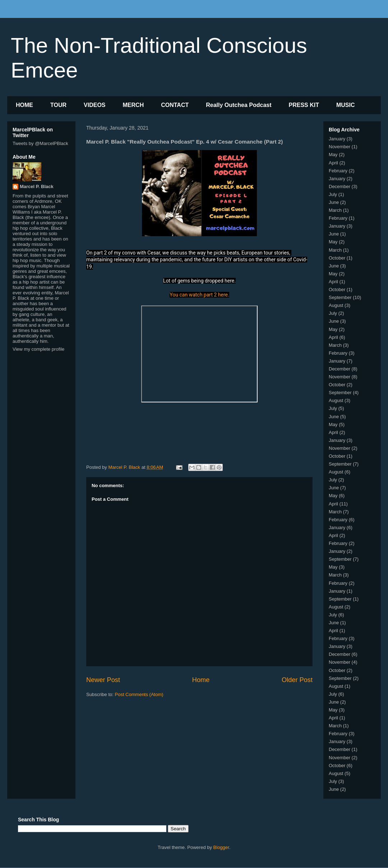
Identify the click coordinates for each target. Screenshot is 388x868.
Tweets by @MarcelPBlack (40, 143)
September (340, 297)
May (333, 155)
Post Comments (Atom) (139, 694)
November (339, 147)
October (337, 258)
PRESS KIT (304, 105)
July (333, 194)
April (333, 163)
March (335, 210)
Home (201, 680)
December (339, 186)
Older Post (297, 680)
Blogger (221, 847)
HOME (24, 105)
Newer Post (103, 680)
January (337, 139)
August (336, 305)
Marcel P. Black (37, 186)
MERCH (133, 105)
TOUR (58, 105)
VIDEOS (94, 105)
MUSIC (346, 105)
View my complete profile (38, 349)
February (338, 171)
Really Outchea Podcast (239, 105)
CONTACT (175, 105)
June (334, 202)
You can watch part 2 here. (199, 295)
